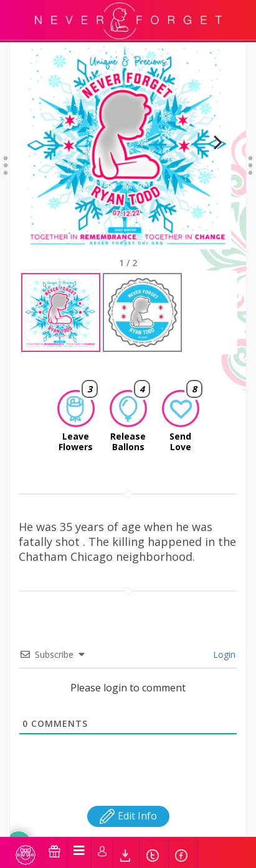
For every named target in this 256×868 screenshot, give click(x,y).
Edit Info (128, 816)
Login (223, 654)
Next (213, 158)
